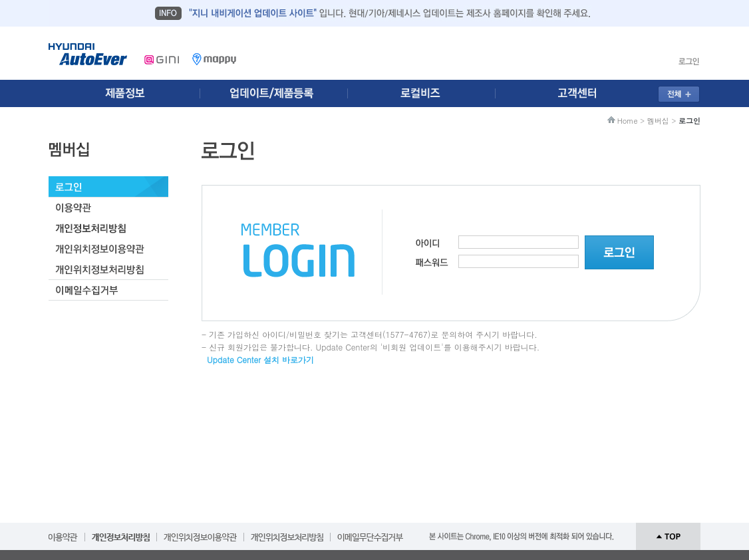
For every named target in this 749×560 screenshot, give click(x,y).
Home (628, 121)
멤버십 (658, 121)
